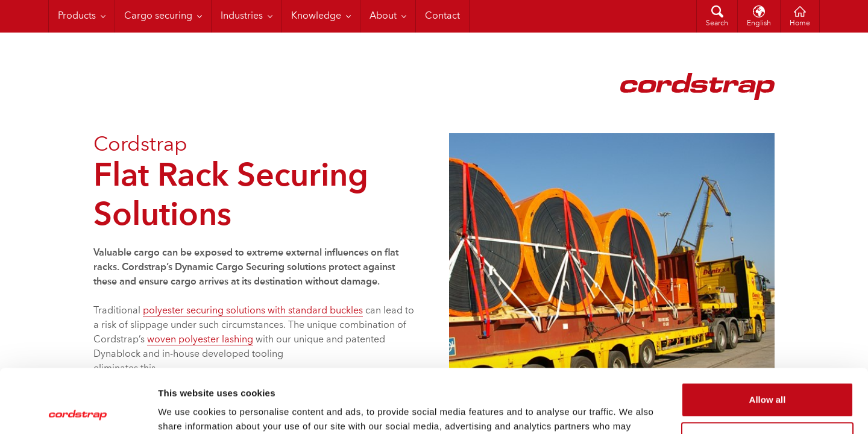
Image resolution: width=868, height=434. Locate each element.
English (759, 24)
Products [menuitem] (77, 16)
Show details (186, 410)
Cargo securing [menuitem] (158, 16)
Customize (768, 375)
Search (717, 24)
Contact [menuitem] (442, 16)
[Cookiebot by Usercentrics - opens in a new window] (78, 410)
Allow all (768, 336)
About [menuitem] (383, 16)
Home (800, 24)
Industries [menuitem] (242, 16)
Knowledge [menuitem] (316, 16)
